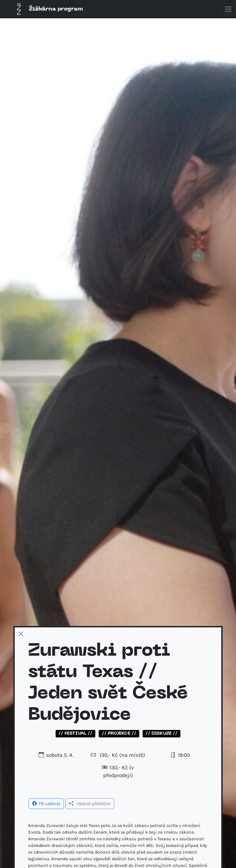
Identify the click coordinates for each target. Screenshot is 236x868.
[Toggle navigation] (228, 9)
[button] (46, 803)
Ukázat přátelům (90, 804)
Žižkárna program (48, 9)
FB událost (46, 804)
